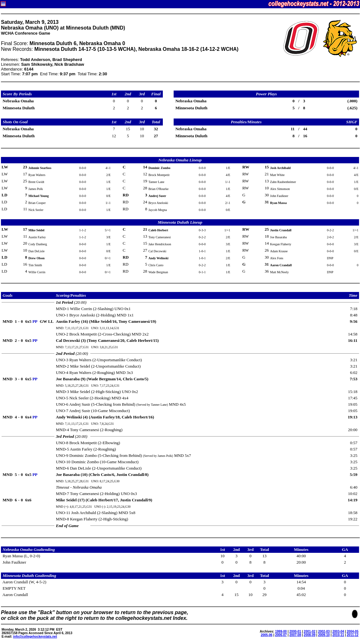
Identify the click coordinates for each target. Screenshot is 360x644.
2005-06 (267, 635)
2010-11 (338, 635)
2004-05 (353, 631)
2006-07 (281, 635)
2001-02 (310, 631)
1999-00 (281, 631)
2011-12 (353, 635)
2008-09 (310, 635)
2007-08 (295, 635)
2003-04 (338, 631)
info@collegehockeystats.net (35, 637)
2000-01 (295, 631)
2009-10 (324, 635)
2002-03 (324, 631)
